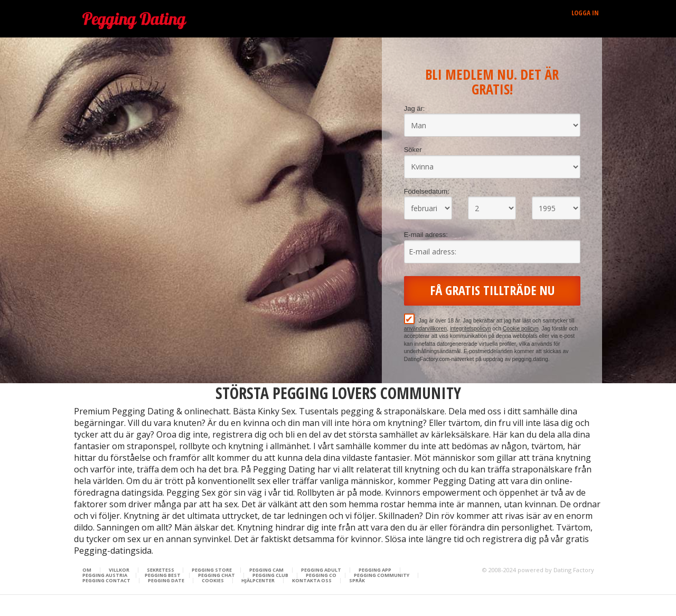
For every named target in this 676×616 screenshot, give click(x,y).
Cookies (213, 581)
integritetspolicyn (470, 329)
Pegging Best (163, 575)
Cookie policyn (521, 329)
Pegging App (375, 570)
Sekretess (161, 570)
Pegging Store (212, 570)
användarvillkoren (425, 329)
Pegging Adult (321, 570)
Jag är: (415, 108)
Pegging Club (270, 575)
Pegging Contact (106, 581)
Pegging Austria (105, 575)
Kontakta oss (312, 581)
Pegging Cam (266, 570)
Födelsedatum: (427, 191)
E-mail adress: (426, 235)
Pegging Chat (217, 575)
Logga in (585, 13)
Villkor (119, 570)
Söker (413, 150)
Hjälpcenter (258, 581)
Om (87, 570)
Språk (357, 581)
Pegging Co (321, 575)
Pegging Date (166, 581)
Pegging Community (382, 575)
